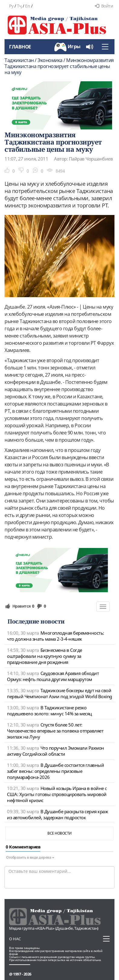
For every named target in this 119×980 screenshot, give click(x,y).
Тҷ (19, 6)
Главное (20, 47)
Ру (11, 6)
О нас (15, 939)
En (27, 6)
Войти (104, 6)
